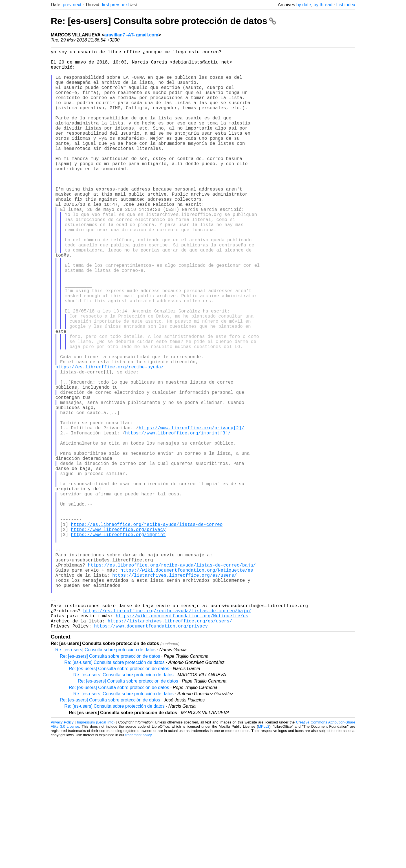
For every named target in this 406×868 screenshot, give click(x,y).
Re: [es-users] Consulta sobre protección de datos (163, 21)
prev (67, 5)
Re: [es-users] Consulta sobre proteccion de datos (119, 797)
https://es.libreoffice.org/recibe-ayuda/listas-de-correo (147, 630)
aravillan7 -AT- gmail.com (131, 35)
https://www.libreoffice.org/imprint (118, 643)
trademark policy (139, 864)
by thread (323, 5)
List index (346, 5)
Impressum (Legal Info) (96, 851)
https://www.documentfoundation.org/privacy (151, 755)
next (77, 5)
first (105, 5)
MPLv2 (264, 855)
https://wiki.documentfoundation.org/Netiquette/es (187, 686)
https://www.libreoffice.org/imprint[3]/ (178, 519)
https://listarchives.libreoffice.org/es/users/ (175, 692)
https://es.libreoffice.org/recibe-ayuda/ (110, 438)
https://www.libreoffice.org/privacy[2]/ (191, 512)
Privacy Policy (62, 851)
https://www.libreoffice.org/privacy (118, 637)
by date (304, 5)
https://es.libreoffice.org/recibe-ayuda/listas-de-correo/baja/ (172, 680)
